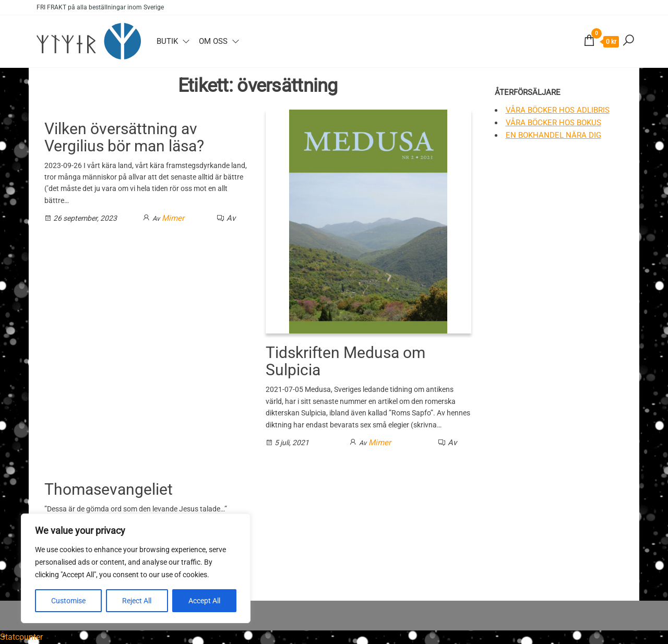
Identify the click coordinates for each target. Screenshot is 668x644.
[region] (136, 568)
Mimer (173, 218)
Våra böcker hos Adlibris (558, 110)
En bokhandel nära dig (553, 135)
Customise (68, 601)
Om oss (213, 41)
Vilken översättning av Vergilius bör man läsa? (124, 137)
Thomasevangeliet (109, 489)
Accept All (204, 601)
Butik (167, 41)
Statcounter (21, 637)
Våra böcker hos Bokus (553, 123)
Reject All (137, 601)
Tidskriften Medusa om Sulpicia (345, 361)
